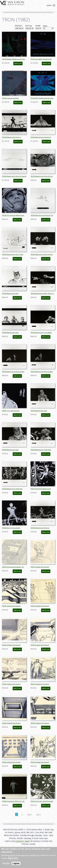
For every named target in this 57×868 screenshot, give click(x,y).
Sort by (29, 26)
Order (38, 26)
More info (13, 858)
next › (30, 814)
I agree (16, 863)
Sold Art (19, 26)
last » (39, 814)
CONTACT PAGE (22, 841)
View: (45, 26)
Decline (6, 863)
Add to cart (18, 63)
